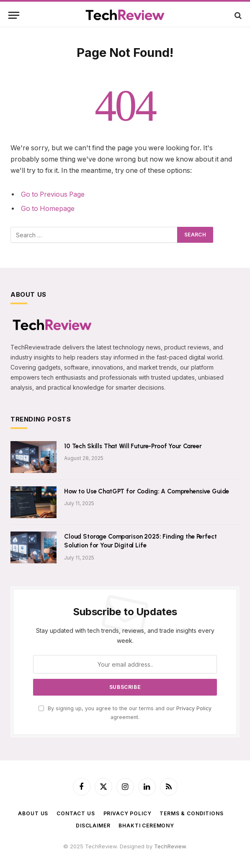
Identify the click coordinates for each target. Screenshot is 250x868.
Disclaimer (93, 826)
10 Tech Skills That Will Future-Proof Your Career (133, 446)
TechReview (170, 846)
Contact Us (76, 813)
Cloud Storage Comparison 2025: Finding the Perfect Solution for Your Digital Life (140, 541)
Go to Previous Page (53, 194)
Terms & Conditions (191, 813)
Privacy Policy (194, 708)
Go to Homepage (48, 209)
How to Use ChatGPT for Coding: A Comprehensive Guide (147, 491)
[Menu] (14, 15)
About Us (33, 813)
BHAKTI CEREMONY (146, 826)
